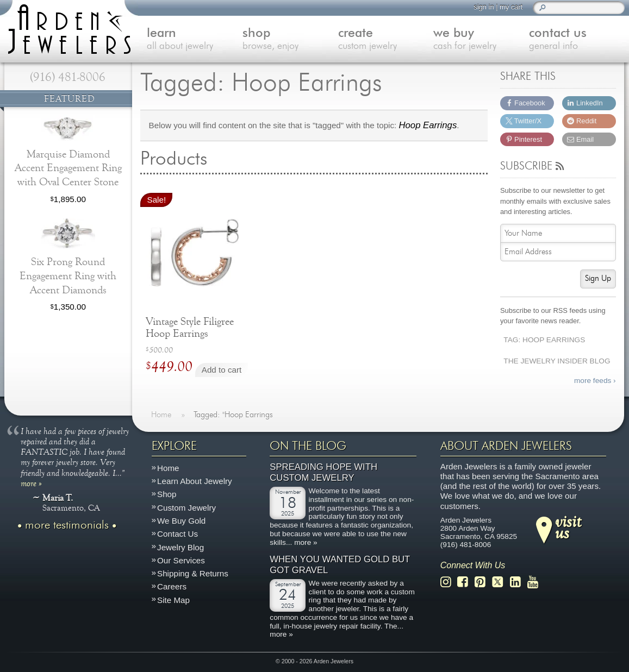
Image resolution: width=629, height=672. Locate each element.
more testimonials (67, 525)
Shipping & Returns (193, 573)
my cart (511, 7)
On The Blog (308, 446)
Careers (172, 586)
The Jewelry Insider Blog (557, 361)
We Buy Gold (181, 521)
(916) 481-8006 (68, 77)
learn (195, 40)
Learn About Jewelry (195, 481)
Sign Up (598, 278)
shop (290, 40)
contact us (577, 40)
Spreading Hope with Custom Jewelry (323, 472)
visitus (568, 527)
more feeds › (595, 381)
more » (31, 483)
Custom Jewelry (186, 508)
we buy (481, 40)
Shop (167, 495)
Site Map (173, 600)
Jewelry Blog (180, 547)
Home (168, 468)
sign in (484, 7)
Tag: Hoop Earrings (544, 340)
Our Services (181, 560)
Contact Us (178, 534)
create (386, 40)
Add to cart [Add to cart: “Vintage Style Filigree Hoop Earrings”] (222, 370)
